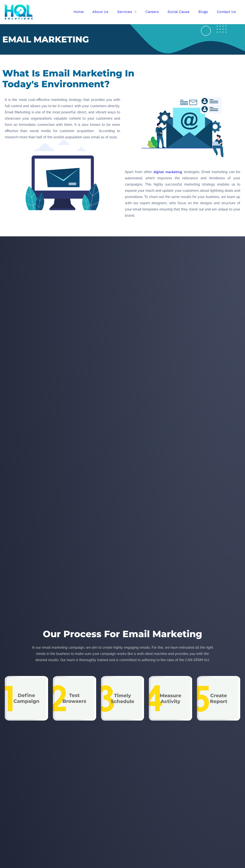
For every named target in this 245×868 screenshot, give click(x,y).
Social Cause (183, 12)
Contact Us (227, 12)
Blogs (206, 12)
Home (89, 12)
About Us (109, 12)
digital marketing (168, 172)
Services (132, 12)
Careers (158, 12)
